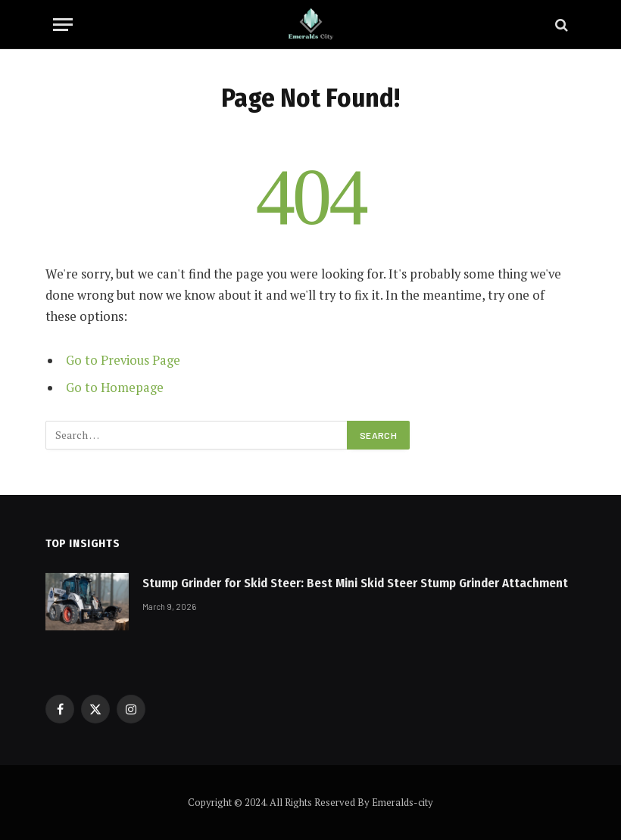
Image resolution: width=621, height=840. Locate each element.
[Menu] (63, 25)
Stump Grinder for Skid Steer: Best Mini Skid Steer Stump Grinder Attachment (355, 583)
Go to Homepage (115, 387)
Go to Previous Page (123, 360)
